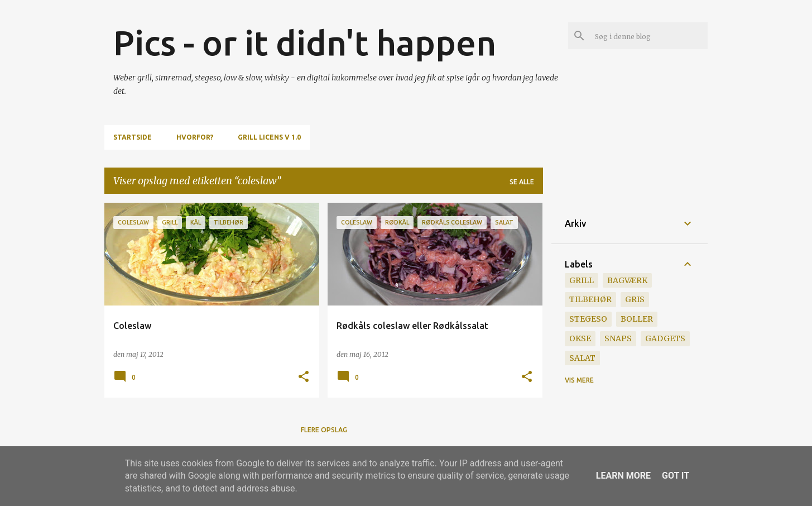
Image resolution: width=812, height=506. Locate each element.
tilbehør (590, 299)
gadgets (665, 338)
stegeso (588, 319)
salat (582, 358)
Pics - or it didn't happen (305, 42)
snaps (618, 338)
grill (582, 280)
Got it (676, 476)
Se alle (522, 182)
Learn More (623, 476)
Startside (133, 137)
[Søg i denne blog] (649, 36)
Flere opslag (324, 430)
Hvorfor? (195, 137)
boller (637, 319)
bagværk (627, 280)
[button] (304, 377)
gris (635, 299)
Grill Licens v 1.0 (269, 137)
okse (580, 338)
